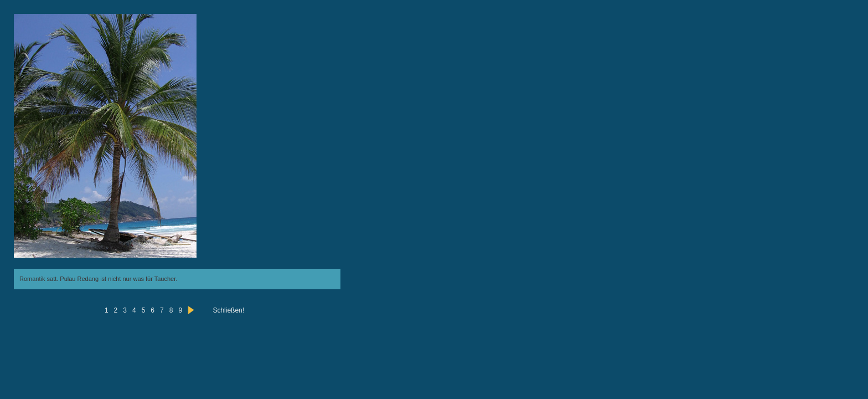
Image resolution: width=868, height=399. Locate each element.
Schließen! (228, 310)
